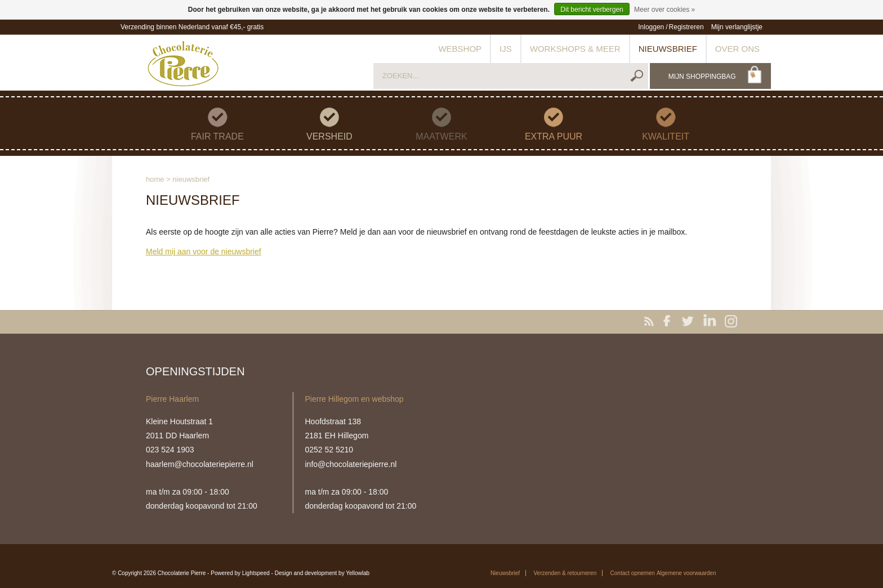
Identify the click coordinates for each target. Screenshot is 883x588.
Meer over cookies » (665, 10)
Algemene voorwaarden (686, 573)
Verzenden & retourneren (565, 573)
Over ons (737, 49)
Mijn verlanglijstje (737, 27)
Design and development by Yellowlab (322, 573)
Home (155, 179)
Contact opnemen (633, 573)
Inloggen (651, 27)
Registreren (686, 27)
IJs (506, 49)
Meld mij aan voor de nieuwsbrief (204, 252)
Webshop (460, 49)
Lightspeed (256, 573)
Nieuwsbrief (668, 49)
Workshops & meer (575, 49)
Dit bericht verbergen (592, 10)
